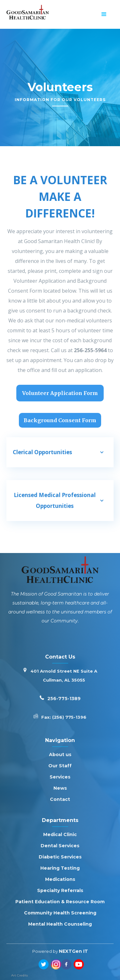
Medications (60, 879)
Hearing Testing (60, 868)
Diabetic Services (60, 857)
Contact (60, 799)
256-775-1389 (64, 699)
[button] (104, 14)
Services (60, 777)
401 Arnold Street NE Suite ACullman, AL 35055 (64, 676)
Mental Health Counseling (60, 924)
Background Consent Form (60, 420)
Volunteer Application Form (60, 393)
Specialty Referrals (60, 890)
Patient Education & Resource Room (60, 902)
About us (60, 755)
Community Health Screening (60, 913)
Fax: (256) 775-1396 (64, 717)
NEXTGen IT (73, 951)
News (60, 788)
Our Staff (60, 766)
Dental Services (60, 846)
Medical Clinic (60, 834)
